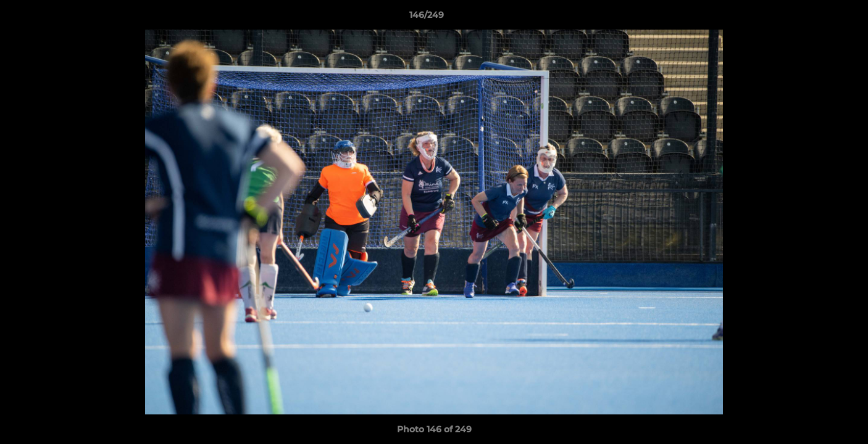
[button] (816, 18)
